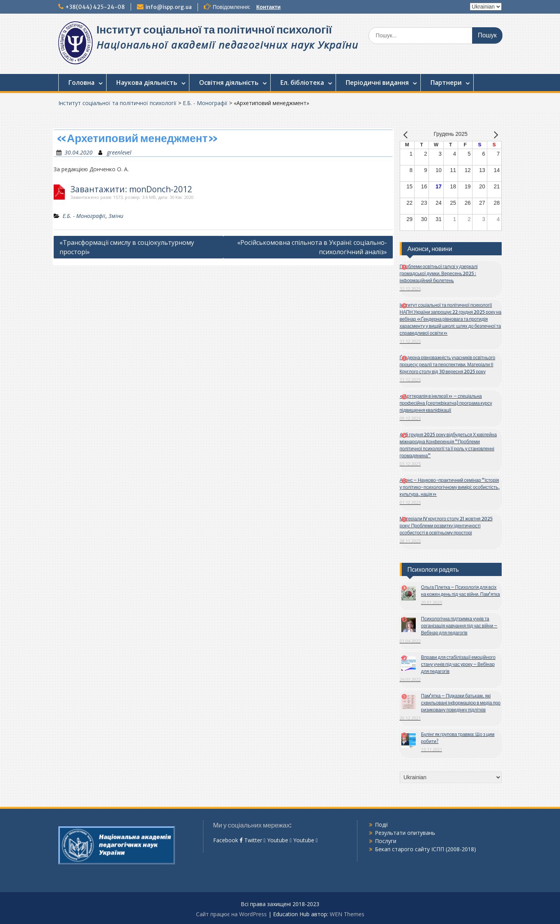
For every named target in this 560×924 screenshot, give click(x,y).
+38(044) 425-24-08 (95, 7)
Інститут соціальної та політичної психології (214, 30)
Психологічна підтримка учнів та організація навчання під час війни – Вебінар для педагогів (459, 626)
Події (381, 825)
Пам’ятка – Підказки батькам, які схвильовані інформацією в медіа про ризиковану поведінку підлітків (461, 703)
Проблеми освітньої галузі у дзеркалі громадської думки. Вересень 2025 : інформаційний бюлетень (439, 273)
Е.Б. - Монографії (205, 103)
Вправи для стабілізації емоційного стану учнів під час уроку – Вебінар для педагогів (458, 664)
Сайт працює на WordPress (231, 914)
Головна (81, 83)
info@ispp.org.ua (169, 7)
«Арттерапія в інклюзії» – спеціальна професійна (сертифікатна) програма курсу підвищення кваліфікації (446, 403)
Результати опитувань (405, 833)
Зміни (116, 216)
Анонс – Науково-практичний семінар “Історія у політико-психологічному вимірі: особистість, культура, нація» (450, 487)
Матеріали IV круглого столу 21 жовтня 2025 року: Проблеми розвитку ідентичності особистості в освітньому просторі (446, 526)
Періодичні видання (377, 83)
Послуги (386, 841)
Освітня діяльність (229, 83)
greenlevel (119, 152)
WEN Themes (347, 914)
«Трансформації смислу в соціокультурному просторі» (127, 247)
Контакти (269, 7)
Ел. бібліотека (302, 83)
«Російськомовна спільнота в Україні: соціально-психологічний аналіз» (312, 247)
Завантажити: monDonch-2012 (131, 189)
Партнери (446, 83)
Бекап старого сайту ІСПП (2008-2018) (425, 849)
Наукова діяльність (147, 83)
